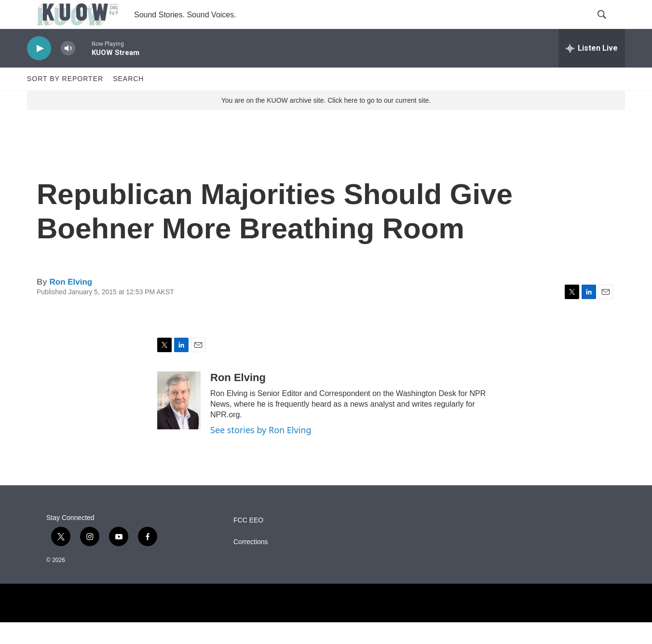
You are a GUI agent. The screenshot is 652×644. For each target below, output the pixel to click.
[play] (39, 70)
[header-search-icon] (610, 26)
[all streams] (592, 70)
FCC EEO (248, 542)
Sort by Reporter (65, 100)
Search (128, 100)
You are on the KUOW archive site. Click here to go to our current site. (326, 122)
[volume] (68, 70)
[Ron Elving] (179, 422)
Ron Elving (71, 304)
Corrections (251, 564)
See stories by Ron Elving (261, 452)
